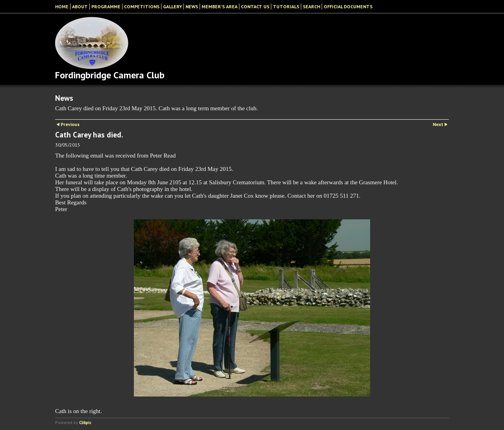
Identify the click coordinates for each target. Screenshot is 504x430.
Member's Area (220, 6)
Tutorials (286, 6)
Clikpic (85, 423)
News (192, 6)
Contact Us (255, 6)
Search (311, 6)
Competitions (142, 6)
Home (62, 6)
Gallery (172, 6)
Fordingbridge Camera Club (110, 75)
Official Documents (348, 6)
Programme (106, 6)
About (80, 6)
